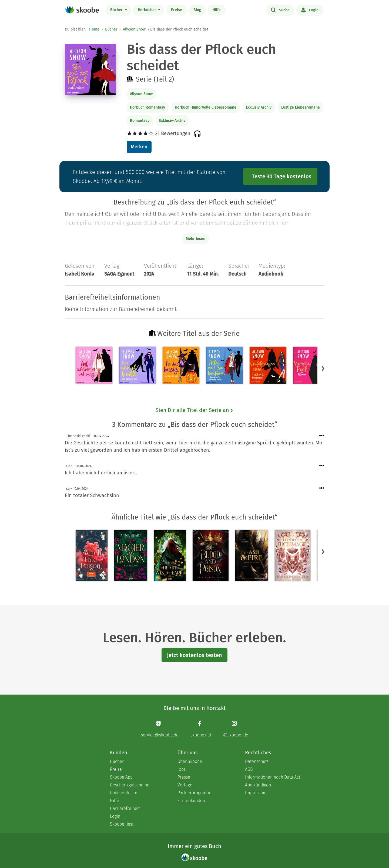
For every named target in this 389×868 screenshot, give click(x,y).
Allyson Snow (134, 29)
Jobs (182, 769)
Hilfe (217, 10)
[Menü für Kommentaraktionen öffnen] (322, 436)
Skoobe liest (122, 824)
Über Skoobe (190, 761)
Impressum (256, 793)
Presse (184, 777)
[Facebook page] (201, 729)
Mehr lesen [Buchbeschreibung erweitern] (196, 239)
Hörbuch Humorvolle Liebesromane (206, 107)
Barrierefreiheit (125, 808)
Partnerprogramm (194, 793)
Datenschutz (257, 761)
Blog (197, 10)
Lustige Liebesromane (301, 107)
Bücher (117, 10)
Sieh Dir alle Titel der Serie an (194, 410)
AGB (249, 769)
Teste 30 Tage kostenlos (282, 176)
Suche (280, 10)
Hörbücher (147, 10)
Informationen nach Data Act (273, 777)
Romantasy (140, 121)
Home (94, 29)
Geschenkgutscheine (130, 785)
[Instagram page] (236, 729)
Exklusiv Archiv (259, 107)
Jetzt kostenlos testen (194, 655)
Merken (139, 147)
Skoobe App (121, 777)
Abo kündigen (258, 785)
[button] (323, 368)
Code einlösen (124, 793)
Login (310, 10)
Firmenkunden (191, 801)
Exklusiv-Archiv (172, 121)
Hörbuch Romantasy (147, 107)
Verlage (185, 785)
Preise (177, 10)
